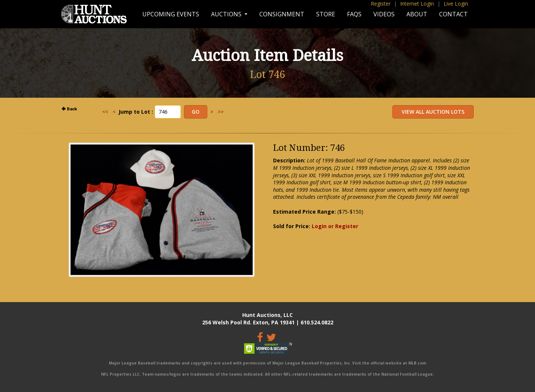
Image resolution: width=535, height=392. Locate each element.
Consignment (282, 14)
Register (381, 4)
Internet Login (417, 4)
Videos (384, 14)
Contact (453, 14)
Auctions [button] (227, 14)
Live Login (456, 4)
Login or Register (335, 226)
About (417, 14)
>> (221, 112)
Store (326, 14)
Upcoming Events (171, 14)
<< (105, 112)
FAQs (354, 14)
